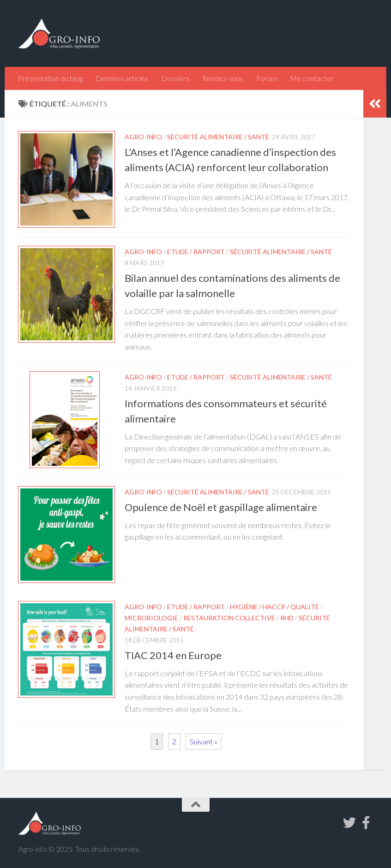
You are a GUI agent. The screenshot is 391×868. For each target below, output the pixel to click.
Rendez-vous (223, 78)
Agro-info (143, 137)
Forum (267, 78)
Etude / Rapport (196, 252)
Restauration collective (229, 618)
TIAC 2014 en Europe (173, 655)
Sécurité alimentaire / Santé (218, 137)
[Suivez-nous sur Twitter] (349, 823)
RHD (287, 618)
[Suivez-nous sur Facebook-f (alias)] (366, 823)
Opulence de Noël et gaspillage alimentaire (221, 507)
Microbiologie (151, 618)
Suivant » (204, 741)
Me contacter (312, 78)
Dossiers (175, 78)
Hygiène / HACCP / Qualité (274, 607)
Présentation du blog (50, 78)
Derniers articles (122, 78)
